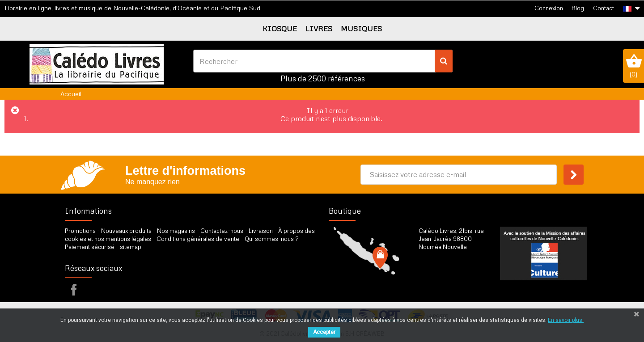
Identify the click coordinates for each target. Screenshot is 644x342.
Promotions (80, 231)
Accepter (324, 332)
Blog (578, 8)
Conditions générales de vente (198, 239)
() (633, 66)
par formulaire (462, 285)
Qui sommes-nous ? (272, 239)
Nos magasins (176, 231)
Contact (604, 8)
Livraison (261, 231)
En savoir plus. (566, 320)
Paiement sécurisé (90, 247)
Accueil (71, 94)
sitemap (131, 247)
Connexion (549, 8)
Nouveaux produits (126, 231)
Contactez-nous (222, 231)
